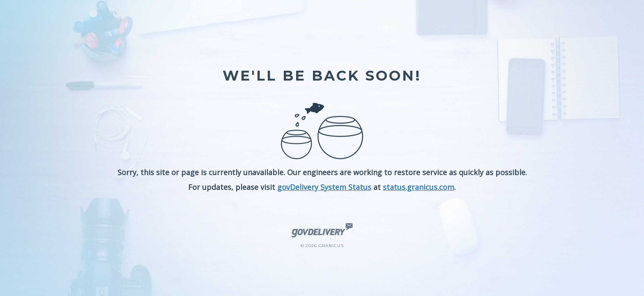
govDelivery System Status (324, 187)
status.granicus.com (419, 187)
